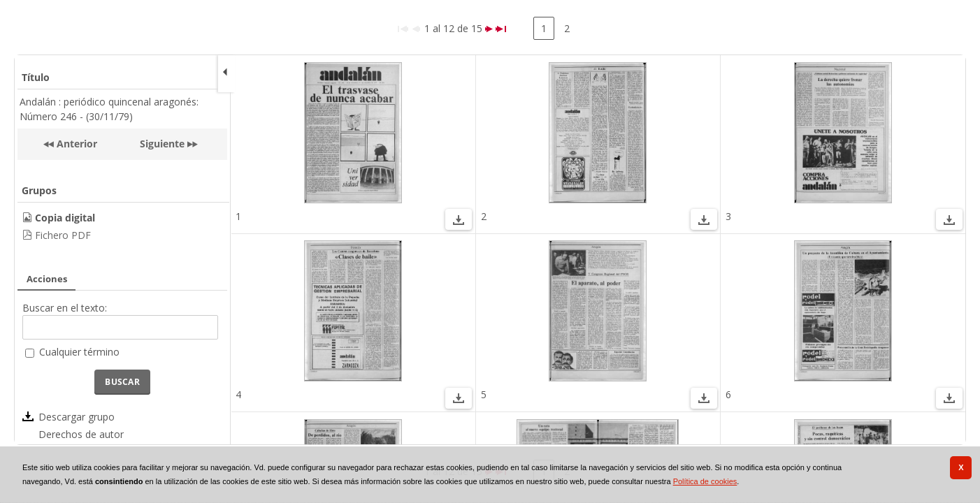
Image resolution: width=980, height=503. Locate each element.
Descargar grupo (77, 417)
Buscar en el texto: (65, 308)
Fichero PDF (63, 235)
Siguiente (162, 144)
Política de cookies (705, 481)
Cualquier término (79, 352)
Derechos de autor (81, 434)
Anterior (75, 144)
